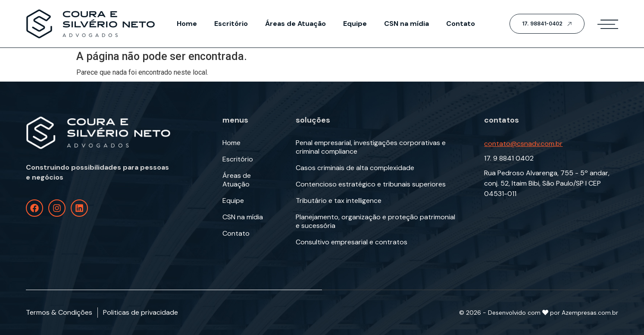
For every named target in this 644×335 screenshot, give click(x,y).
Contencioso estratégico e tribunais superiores (371, 184)
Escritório (231, 24)
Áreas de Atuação (295, 24)
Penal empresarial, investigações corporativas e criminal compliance (371, 147)
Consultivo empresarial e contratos (352, 242)
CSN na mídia (406, 24)
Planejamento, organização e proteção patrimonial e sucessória (375, 221)
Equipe (355, 24)
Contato (461, 24)
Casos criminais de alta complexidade (355, 168)
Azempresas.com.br (590, 313)
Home (187, 24)
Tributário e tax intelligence (339, 201)
